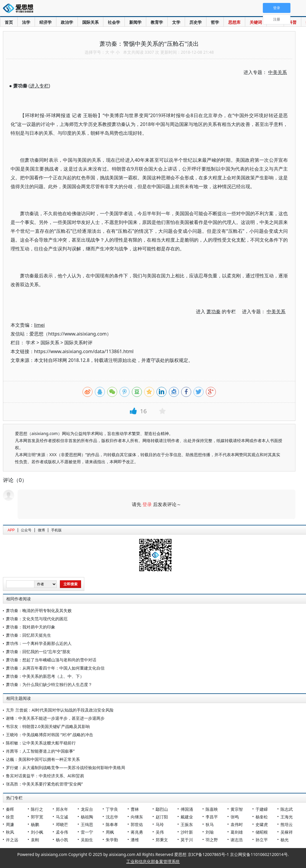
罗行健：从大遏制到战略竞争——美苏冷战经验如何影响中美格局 (65, 767)
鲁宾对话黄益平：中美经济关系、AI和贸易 (45, 776)
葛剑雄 (237, 832)
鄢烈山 (162, 809)
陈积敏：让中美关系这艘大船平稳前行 (41, 743)
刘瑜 (210, 832)
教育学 (157, 22)
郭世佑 (137, 824)
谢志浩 (237, 840)
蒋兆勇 (137, 832)
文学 (176, 22)
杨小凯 (62, 840)
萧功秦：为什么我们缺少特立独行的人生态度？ (49, 684)
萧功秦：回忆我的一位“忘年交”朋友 (38, 652)
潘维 (135, 840)
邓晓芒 (62, 824)
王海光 (287, 817)
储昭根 (262, 832)
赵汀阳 (162, 817)
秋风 (10, 832)
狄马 (210, 824)
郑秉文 (162, 840)
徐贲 (10, 817)
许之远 (12, 840)
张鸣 (235, 817)
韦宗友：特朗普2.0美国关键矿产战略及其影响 (48, 726)
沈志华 (112, 817)
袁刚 (35, 840)
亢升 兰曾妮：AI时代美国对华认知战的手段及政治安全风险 (60, 710)
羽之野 (212, 840)
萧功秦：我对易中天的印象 (31, 627)
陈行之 (37, 809)
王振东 (187, 824)
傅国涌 (187, 809)
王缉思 (87, 824)
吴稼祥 (287, 832)
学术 (31, 343)
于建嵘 (262, 809)
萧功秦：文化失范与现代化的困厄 (37, 619)
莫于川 (187, 840)
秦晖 (10, 809)
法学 (26, 22)
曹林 (135, 809)
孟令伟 (62, 832)
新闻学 (135, 22)
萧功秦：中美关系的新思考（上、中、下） (45, 676)
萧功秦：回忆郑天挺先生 (28, 635)
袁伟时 (237, 824)
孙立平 (262, 840)
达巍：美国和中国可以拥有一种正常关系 (43, 759)
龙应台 (87, 809)
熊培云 (287, 824)
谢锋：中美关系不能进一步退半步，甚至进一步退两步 (55, 718)
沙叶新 (187, 832)
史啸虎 (262, 824)
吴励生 (87, 840)
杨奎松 (262, 817)
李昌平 (212, 817)
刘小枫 (37, 832)
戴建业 (187, 817)
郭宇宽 (37, 817)
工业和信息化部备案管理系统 (153, 861)
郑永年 (62, 809)
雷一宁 (87, 832)
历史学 (196, 22)
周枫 (110, 832)
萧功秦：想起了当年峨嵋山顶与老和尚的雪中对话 (51, 660)
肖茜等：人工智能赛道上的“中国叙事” (40, 751)
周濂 (10, 824)
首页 (9, 22)
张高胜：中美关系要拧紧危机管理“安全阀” (44, 784)
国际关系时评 (78, 343)
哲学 (215, 22)
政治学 (67, 22)
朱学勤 (112, 840)
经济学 (46, 22)
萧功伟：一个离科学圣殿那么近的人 (39, 643)
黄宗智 (237, 809)
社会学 (114, 22)
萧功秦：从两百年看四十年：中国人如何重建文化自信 (55, 668)
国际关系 (90, 22)
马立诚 (62, 817)
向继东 (137, 817)
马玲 (160, 824)
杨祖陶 (87, 817)
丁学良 (112, 809)
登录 (147, 504)
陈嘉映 (212, 809)
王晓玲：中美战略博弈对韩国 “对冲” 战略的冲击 (49, 735)
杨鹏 (35, 824)
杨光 (285, 840)
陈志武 (287, 809)
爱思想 (20, 9)
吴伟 (160, 832)
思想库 (234, 22)
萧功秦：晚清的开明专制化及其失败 (39, 610)
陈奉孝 (112, 824)
